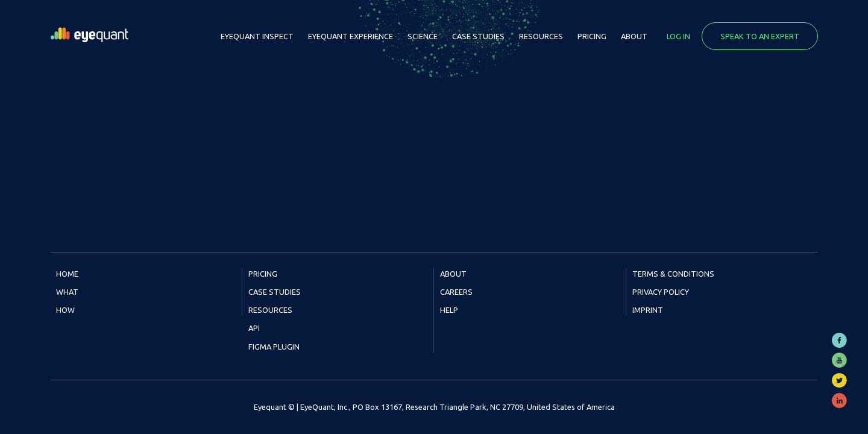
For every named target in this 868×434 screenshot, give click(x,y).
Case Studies (478, 36)
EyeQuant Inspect (257, 36)
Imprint (648, 310)
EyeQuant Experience (351, 36)
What (67, 292)
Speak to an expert (760, 36)
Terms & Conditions (673, 274)
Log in (678, 36)
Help (449, 310)
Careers (456, 292)
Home (67, 274)
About (634, 36)
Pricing (592, 36)
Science (423, 36)
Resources (541, 36)
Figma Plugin (274, 347)
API (254, 328)
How (65, 310)
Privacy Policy (661, 292)
